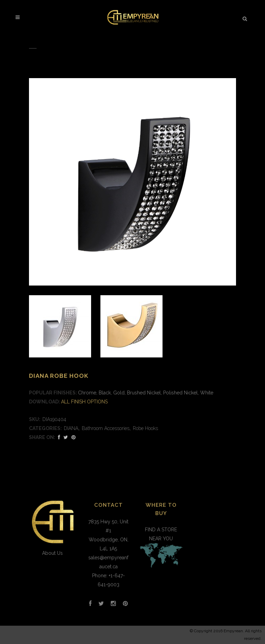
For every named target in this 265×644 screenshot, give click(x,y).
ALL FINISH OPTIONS (84, 402)
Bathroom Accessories (106, 428)
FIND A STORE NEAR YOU (161, 548)
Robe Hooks (145, 428)
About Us (52, 553)
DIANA (71, 428)
